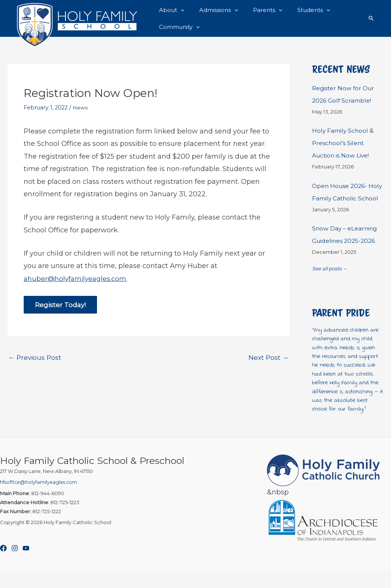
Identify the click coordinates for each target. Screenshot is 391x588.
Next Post (268, 365)
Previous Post (36, 365)
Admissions (213, 11)
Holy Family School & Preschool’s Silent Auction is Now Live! (344, 149)
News (80, 114)
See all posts (327, 285)
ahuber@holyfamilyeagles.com (76, 285)
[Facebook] (3, 565)
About (170, 11)
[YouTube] (26, 565)
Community (177, 33)
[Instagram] (15, 565)
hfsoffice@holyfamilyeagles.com (40, 499)
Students (301, 11)
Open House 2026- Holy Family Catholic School (343, 203)
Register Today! (61, 312)
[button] (179, 11)
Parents (258, 11)
